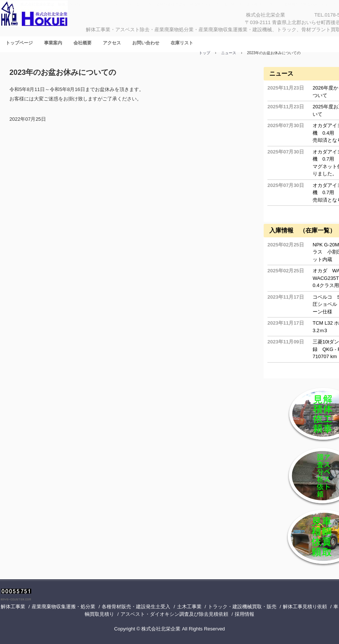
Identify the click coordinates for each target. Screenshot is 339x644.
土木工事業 (189, 607)
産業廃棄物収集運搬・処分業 (63, 607)
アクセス (112, 43)
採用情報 (244, 614)
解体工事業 (13, 607)
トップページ (19, 43)
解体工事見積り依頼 (305, 607)
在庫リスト (182, 43)
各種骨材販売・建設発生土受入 (136, 607)
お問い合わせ (146, 43)
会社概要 (82, 43)
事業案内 (53, 43)
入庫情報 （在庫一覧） (302, 230)
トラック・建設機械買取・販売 (242, 607)
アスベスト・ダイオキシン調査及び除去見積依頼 (174, 614)
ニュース (281, 74)
